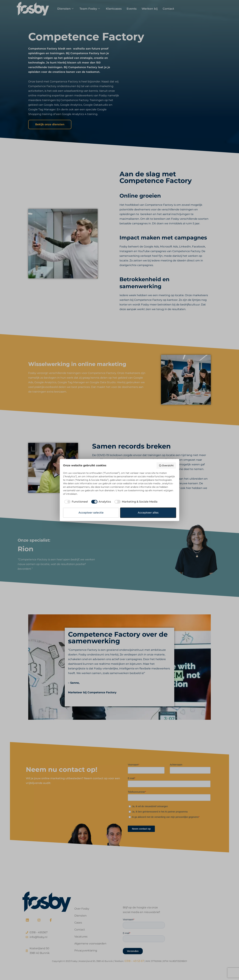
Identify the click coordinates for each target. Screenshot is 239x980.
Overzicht (166, 465)
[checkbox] (75, 502)
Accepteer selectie (91, 513)
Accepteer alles (148, 513)
